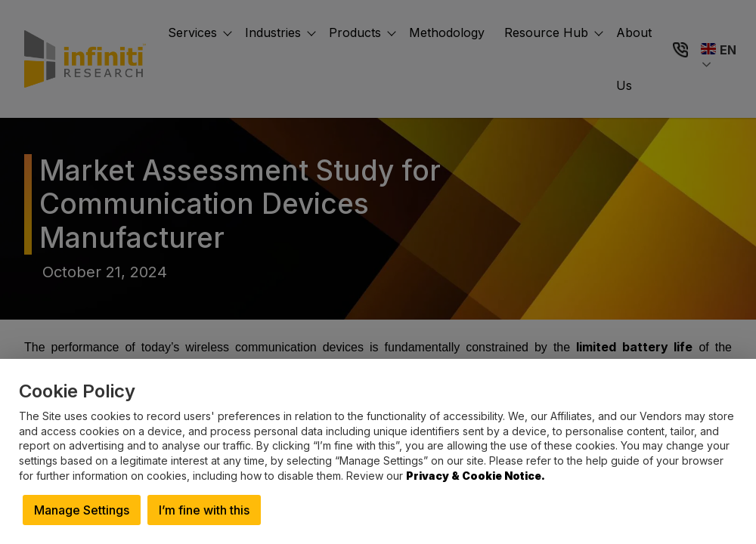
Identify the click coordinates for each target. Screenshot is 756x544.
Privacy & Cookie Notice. (476, 476)
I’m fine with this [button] (204, 510)
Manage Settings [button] (82, 510)
